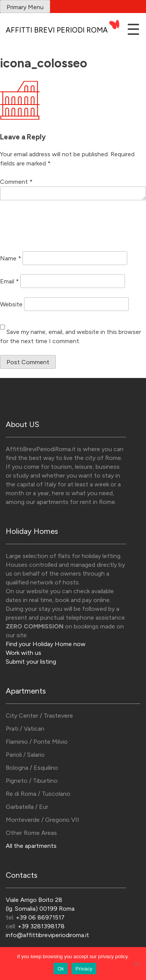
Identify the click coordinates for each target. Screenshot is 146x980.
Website (11, 304)
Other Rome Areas (31, 833)
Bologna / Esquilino (32, 768)
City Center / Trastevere (39, 716)
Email (9, 281)
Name (11, 258)
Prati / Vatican (25, 729)
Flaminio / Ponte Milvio (37, 742)
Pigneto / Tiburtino (32, 781)
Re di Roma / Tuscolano (38, 794)
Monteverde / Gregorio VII (42, 820)
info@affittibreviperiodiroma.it (47, 935)
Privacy (84, 969)
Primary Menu (25, 7)
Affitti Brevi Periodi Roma (57, 30)
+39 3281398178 (41, 926)
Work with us (24, 653)
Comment (16, 182)
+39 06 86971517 (40, 917)
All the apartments (31, 846)
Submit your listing (31, 662)
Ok (61, 969)
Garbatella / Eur (27, 807)
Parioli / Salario (25, 755)
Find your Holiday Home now (46, 644)
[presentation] (58, 227)
